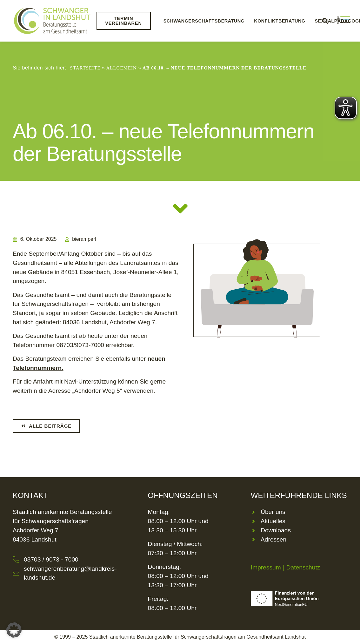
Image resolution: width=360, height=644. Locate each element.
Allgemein (121, 68)
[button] (14, 630)
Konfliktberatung (280, 21)
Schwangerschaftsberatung (204, 21)
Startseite (85, 68)
